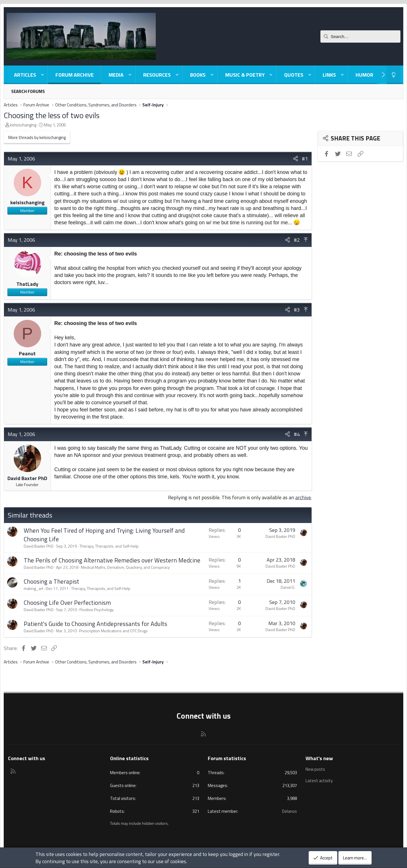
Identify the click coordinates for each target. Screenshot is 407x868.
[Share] (296, 159)
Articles (25, 75)
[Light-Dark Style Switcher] (394, 75)
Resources (157, 75)
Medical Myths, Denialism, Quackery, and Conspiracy (125, 567)
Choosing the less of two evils (52, 115)
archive (303, 497)
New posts (316, 769)
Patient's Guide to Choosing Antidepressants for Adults (95, 624)
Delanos (290, 811)
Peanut (27, 353)
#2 (297, 240)
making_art (33, 588)
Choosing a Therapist (51, 581)
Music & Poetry (245, 75)
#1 (305, 159)
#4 (297, 434)
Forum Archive (75, 75)
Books (198, 75)
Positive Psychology (97, 610)
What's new (319, 758)
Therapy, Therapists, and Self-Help (109, 546)
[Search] (360, 36)
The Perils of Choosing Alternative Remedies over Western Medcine (112, 560)
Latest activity (319, 780)
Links (329, 75)
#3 (297, 310)
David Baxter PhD (27, 478)
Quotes (294, 75)
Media (116, 75)
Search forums (28, 91)
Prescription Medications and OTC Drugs (113, 631)
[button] (42, 75)
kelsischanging (23, 125)
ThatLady (27, 284)
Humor (364, 75)
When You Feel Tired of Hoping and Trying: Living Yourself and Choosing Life (104, 535)
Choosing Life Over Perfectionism (67, 603)
